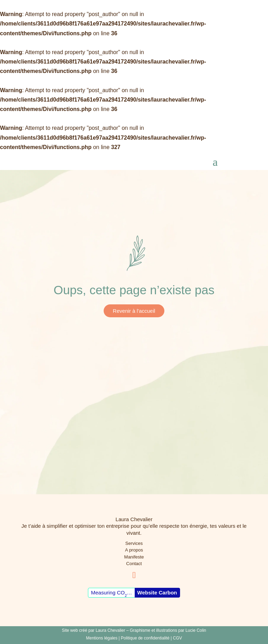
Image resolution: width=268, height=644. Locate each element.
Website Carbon (157, 593)
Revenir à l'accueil (134, 311)
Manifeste (134, 557)
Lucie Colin (196, 630)
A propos (134, 550)
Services (134, 543)
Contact (134, 564)
